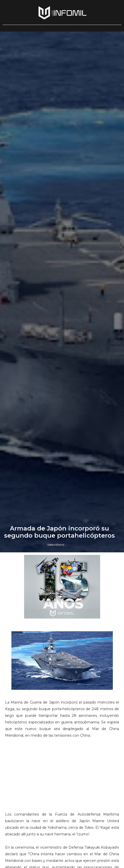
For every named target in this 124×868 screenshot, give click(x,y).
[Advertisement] (62, 777)
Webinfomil (56, 545)
